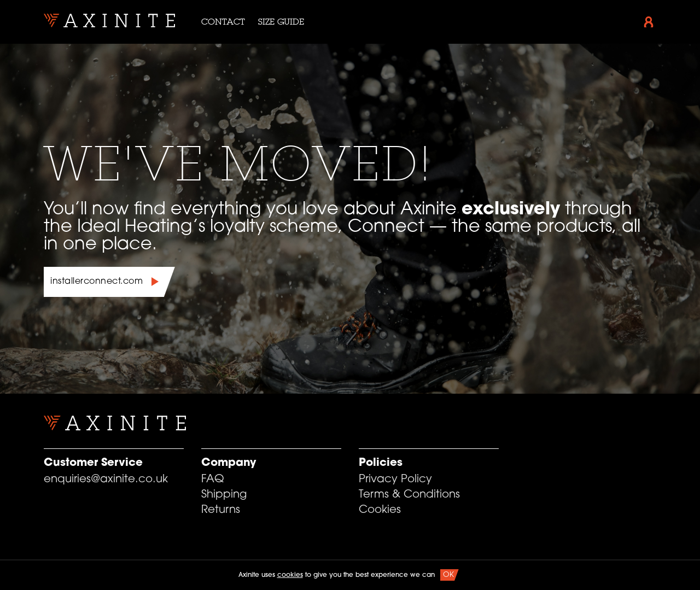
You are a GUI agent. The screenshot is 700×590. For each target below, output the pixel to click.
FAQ (212, 480)
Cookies (380, 510)
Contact (223, 22)
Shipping (224, 495)
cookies (290, 575)
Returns (221, 510)
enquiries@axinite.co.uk (106, 480)
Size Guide (281, 22)
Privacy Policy (395, 480)
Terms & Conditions (409, 495)
